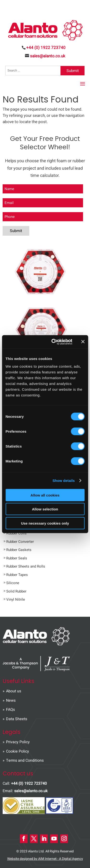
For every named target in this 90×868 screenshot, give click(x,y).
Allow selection (45, 509)
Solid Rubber (16, 591)
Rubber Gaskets (19, 550)
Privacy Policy (18, 742)
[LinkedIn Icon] (44, 839)
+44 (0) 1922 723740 (46, 48)
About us (14, 691)
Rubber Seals (17, 558)
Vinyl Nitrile (16, 599)
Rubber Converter (20, 542)
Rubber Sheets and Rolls (26, 566)
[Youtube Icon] (54, 839)
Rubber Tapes (17, 575)
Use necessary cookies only (45, 523)
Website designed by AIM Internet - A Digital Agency (45, 859)
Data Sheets (17, 719)
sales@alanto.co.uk (31, 791)
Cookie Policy (18, 751)
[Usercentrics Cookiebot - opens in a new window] (54, 342)
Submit (73, 71)
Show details (64, 481)
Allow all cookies (45, 495)
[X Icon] (34, 839)
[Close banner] (83, 342)
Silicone (13, 583)
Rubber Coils (16, 533)
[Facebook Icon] (24, 839)
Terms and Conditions (25, 760)
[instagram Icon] (64, 839)
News (11, 700)
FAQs (10, 710)
